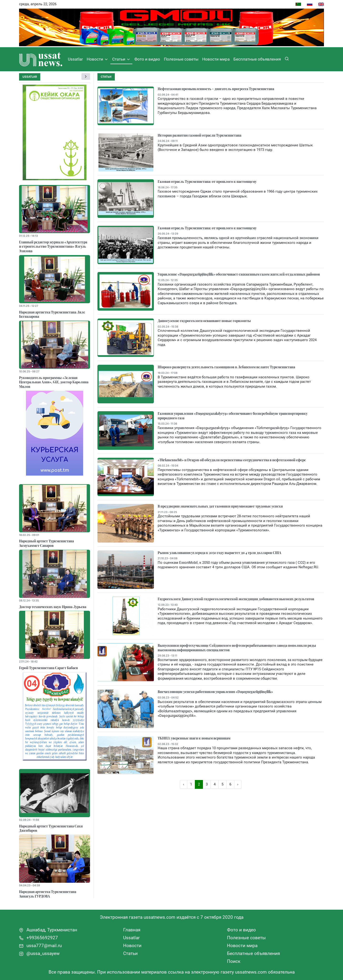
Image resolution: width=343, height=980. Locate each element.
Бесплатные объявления (257, 59)
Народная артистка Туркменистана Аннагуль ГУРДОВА (48, 894)
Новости (98, 59)
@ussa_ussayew (39, 953)
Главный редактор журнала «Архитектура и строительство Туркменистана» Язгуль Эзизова (53, 246)
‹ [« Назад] (184, 784)
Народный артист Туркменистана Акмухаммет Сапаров (46, 543)
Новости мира (216, 59)
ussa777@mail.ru (40, 946)
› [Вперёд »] (238, 784)
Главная (132, 930)
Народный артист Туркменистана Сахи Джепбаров (51, 828)
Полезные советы (181, 59)
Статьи (121, 59)
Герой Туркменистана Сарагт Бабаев (48, 668)
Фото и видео (147, 59)
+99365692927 (38, 938)
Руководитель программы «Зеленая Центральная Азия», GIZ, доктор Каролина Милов (54, 382)
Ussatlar (75, 59)
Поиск (234, 961)
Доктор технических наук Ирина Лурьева (53, 607)
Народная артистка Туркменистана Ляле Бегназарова (52, 314)
